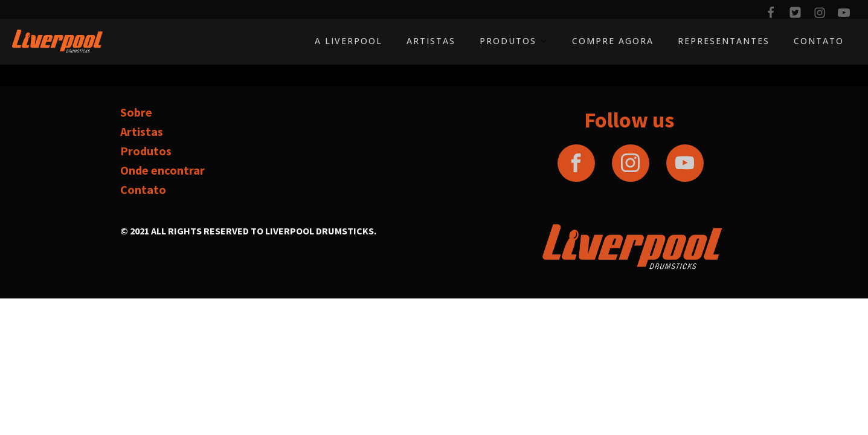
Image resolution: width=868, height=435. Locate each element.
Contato (819, 41)
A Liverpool (349, 41)
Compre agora (613, 41)
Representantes (724, 41)
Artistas (431, 41)
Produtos (514, 41)
